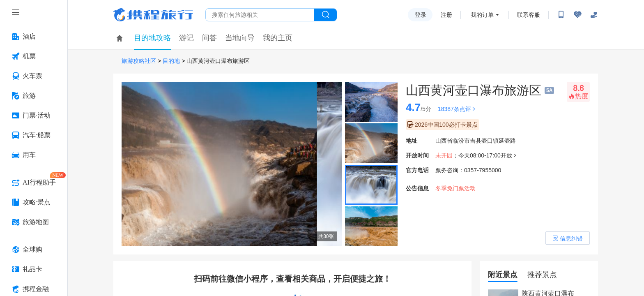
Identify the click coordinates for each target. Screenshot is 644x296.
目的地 (171, 61)
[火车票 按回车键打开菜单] (34, 76)
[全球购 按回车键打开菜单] (34, 250)
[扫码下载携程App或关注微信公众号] (561, 15)
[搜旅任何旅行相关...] (260, 15)
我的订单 (482, 15)
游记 (186, 38)
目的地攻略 (152, 38)
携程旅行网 (153, 15)
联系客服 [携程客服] (529, 15)
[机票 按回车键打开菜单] (34, 56)
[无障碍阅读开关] (577, 15)
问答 (209, 38)
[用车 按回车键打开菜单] (34, 155)
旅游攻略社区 (139, 61)
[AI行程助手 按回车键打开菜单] (34, 183)
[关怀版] (594, 15)
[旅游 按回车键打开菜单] (34, 96)
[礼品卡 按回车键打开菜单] (34, 269)
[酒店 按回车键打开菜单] (34, 37)
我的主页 (278, 38)
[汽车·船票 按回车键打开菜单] (34, 135)
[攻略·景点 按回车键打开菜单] (34, 202)
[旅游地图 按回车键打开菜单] (34, 222)
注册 (446, 15)
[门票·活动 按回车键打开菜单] (34, 116)
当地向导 (240, 38)
